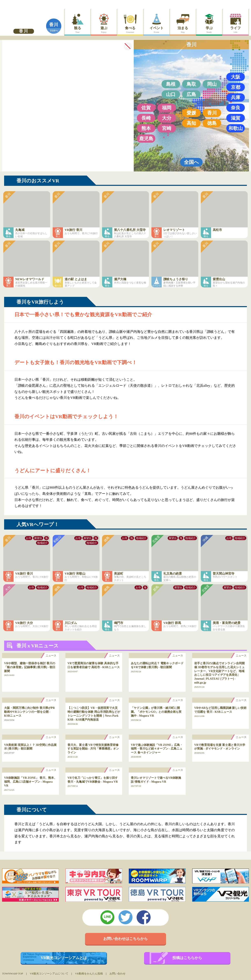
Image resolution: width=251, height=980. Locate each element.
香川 (54, 25)
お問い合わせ (117, 974)
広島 (191, 94)
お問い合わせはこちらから (125, 939)
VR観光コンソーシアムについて (49, 974)
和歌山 (236, 128)
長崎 (146, 118)
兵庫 (236, 97)
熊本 (146, 128)
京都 (236, 87)
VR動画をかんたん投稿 (89, 974)
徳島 (212, 123)
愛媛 (191, 113)
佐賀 (146, 108)
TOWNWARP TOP (13, 974)
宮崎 (167, 128)
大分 (167, 118)
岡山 (212, 84)
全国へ (191, 162)
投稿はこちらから (187, 958)
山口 (171, 94)
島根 (171, 84)
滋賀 (236, 118)
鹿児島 (146, 139)
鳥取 (191, 84)
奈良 (236, 108)
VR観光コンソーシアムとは (64, 958)
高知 (191, 123)
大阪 (236, 77)
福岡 (167, 108)
